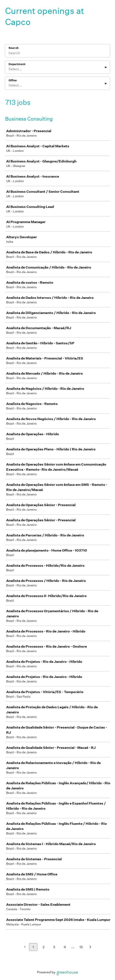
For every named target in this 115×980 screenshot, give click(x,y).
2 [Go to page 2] (44, 947)
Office (13, 80)
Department (17, 64)
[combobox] (9, 69)
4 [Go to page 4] (65, 947)
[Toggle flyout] (106, 67)
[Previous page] (25, 947)
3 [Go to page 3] (54, 947)
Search (14, 48)
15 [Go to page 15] (81, 947)
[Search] (57, 54)
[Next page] (90, 947)
